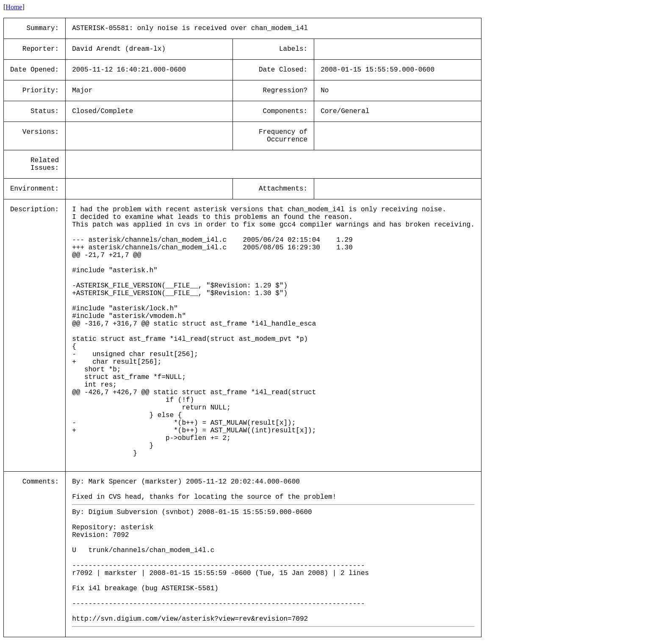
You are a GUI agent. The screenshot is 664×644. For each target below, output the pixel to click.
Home (14, 7)
